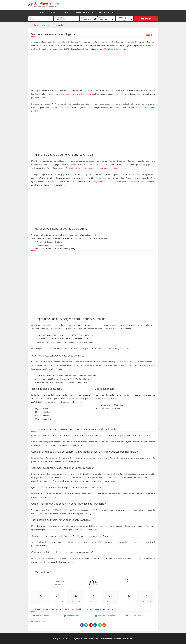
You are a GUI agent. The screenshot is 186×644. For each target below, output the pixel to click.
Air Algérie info (47, 3)
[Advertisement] (93, 70)
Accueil (32, 25)
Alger (106, 49)
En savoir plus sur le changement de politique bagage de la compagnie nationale (99, 168)
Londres (66, 107)
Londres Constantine (107, 616)
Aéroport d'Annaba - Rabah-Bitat (50, 246)
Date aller (84, 17)
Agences (66, 12)
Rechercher (146, 19)
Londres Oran (135, 616)
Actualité (40, 12)
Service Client (106, 12)
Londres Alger (73, 616)
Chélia (56, 329)
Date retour (102, 17)
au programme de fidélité (102, 182)
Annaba (42, 621)
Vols (54, 12)
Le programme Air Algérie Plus (44, 325)
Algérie (45, 25)
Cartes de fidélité (85, 12)
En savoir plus (128, 639)
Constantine (121, 49)
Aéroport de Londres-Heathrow (50, 242)
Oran (111, 49)
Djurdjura (49, 329)
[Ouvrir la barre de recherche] (156, 12)
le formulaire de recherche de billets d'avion (76, 94)
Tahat (64, 329)
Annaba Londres (43, 616)
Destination (59, 17)
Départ (31, 17)
